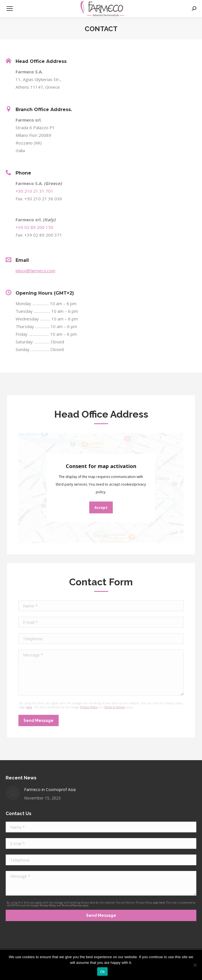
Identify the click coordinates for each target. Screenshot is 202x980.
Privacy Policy (89, 707)
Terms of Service (115, 707)
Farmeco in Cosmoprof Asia (50, 789)
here (29, 707)
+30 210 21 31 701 (34, 191)
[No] (195, 965)
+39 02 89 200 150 (34, 227)
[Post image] (13, 793)
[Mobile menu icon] (10, 8)
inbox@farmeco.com (35, 271)
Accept (101, 507)
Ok (102, 972)
